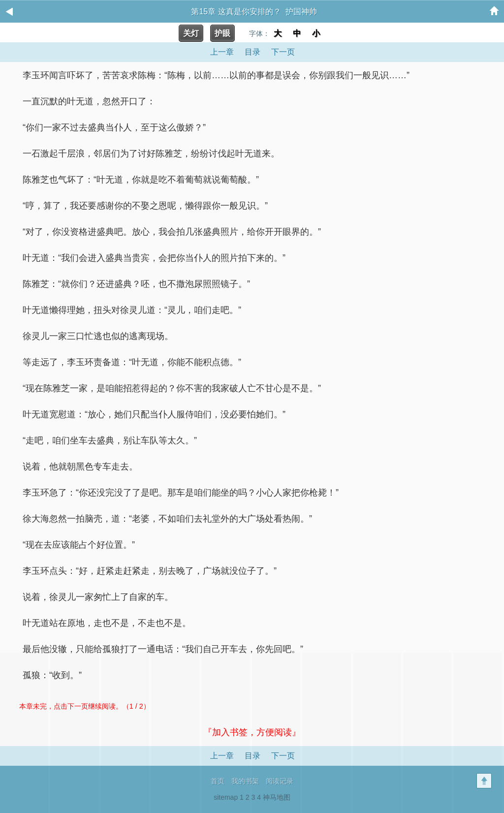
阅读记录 (280, 781)
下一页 (283, 52)
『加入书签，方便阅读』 (252, 732)
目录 (252, 52)
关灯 (191, 33)
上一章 (222, 52)
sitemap (226, 797)
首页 (218, 781)
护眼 (222, 33)
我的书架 (245, 781)
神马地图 (277, 797)
